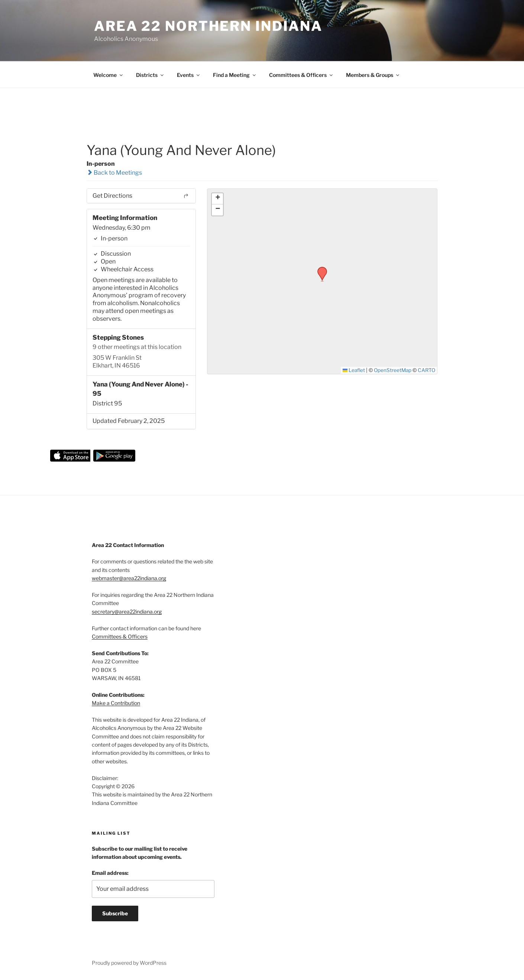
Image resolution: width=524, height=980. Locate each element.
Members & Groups (373, 75)
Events (189, 75)
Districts (150, 75)
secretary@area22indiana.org (127, 612)
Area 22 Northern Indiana (208, 26)
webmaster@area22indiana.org (129, 578)
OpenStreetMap (393, 370)
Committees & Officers (301, 75)
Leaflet (354, 370)
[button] (320, 269)
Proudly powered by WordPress (129, 963)
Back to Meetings (114, 173)
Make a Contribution (116, 703)
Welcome (109, 75)
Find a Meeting (235, 75)
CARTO (426, 370)
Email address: (110, 873)
